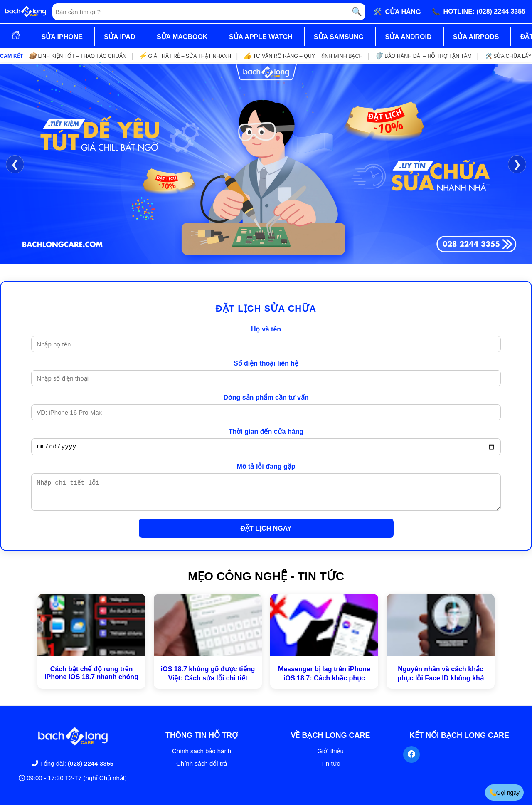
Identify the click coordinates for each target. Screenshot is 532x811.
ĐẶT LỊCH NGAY (266, 535)
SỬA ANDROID (408, 37)
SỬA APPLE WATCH (261, 37)
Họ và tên (266, 329)
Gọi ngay (504, 792)
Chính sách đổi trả (202, 770)
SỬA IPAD (119, 37)
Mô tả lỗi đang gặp (266, 468)
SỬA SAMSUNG (339, 37)
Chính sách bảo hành (202, 757)
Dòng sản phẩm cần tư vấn (266, 397)
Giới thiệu (330, 757)
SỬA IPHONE (62, 37)
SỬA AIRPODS (476, 37)
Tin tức (330, 770)
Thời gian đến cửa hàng (266, 431)
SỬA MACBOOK (182, 37)
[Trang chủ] (25, 12)
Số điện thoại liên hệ (266, 363)
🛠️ (397, 12)
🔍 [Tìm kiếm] (357, 12)
